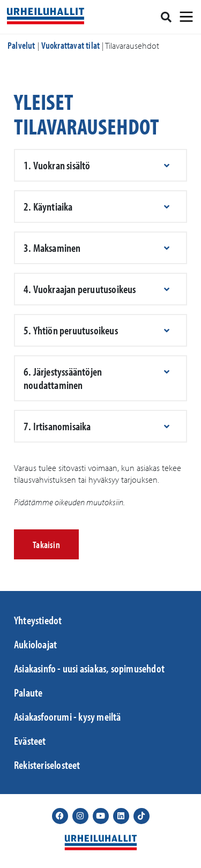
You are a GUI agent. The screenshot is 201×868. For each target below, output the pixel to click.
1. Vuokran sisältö (57, 165)
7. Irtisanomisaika (57, 426)
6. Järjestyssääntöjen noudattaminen (63, 378)
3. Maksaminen (52, 248)
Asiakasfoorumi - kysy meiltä (68, 716)
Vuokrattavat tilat (71, 45)
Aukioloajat (35, 644)
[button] (100, 165)
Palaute (28, 692)
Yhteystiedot (38, 620)
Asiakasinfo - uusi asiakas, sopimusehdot (89, 668)
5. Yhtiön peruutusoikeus (71, 330)
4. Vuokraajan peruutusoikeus (80, 289)
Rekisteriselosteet (47, 765)
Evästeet (30, 740)
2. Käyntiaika (48, 206)
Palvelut (21, 45)
